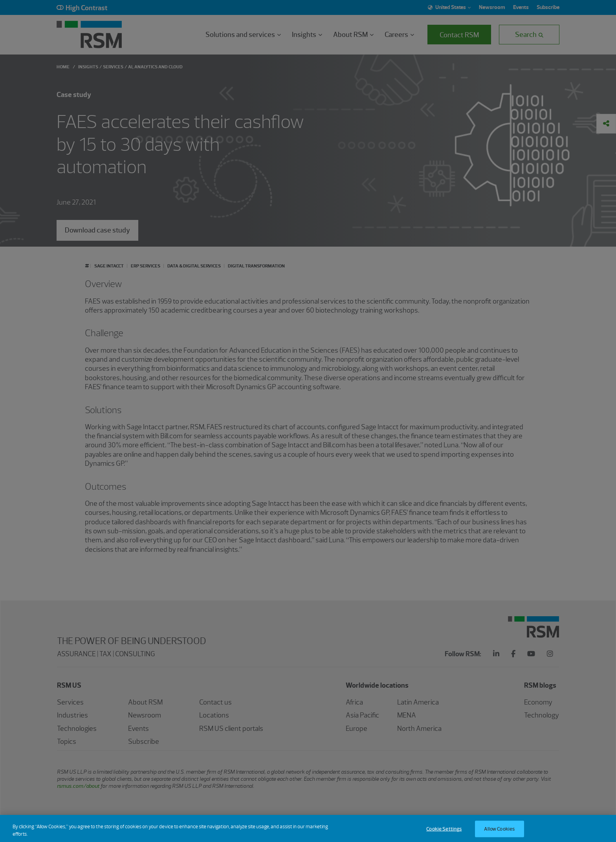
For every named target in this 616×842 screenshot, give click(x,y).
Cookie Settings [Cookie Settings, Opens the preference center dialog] (444, 834)
